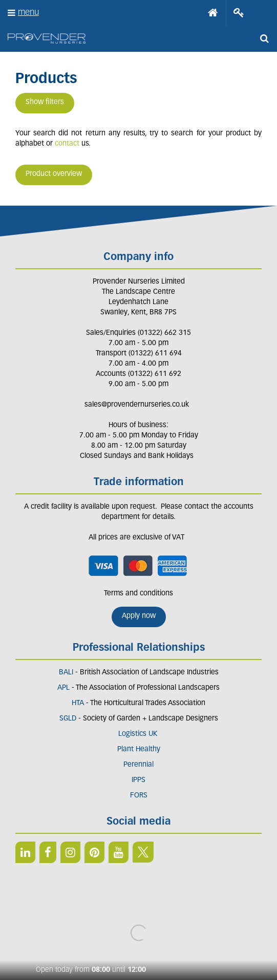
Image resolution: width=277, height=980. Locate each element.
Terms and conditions (138, 594)
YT (119, 852)
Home (213, 13)
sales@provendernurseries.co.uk (137, 405)
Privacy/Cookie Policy (138, 934)
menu (28, 13)
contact (67, 144)
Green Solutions (138, 924)
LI (25, 852)
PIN (94, 852)
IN (70, 852)
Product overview (54, 174)
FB (48, 852)
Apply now (139, 616)
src (264, 38)
